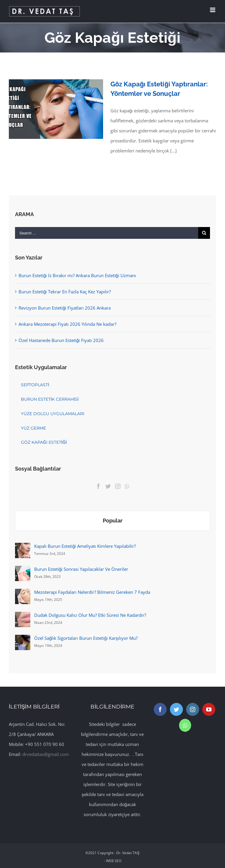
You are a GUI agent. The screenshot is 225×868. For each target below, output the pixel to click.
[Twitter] (108, 486)
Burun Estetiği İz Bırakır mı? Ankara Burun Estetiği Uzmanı (77, 275)
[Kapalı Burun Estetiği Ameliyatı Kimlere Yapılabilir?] (23, 548)
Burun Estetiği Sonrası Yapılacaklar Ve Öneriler (81, 569)
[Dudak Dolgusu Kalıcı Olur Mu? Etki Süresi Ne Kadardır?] (23, 617)
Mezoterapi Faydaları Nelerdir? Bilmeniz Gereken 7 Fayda (92, 592)
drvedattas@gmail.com (46, 754)
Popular (113, 521)
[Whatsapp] (127, 486)
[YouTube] (209, 709)
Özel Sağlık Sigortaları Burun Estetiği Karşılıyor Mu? (86, 638)
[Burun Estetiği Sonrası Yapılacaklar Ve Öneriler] (23, 571)
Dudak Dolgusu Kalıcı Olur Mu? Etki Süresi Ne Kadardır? (90, 615)
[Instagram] (118, 486)
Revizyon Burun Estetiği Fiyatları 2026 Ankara (65, 308)
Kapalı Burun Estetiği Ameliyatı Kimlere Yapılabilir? (85, 546)
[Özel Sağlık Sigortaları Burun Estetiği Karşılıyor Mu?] (23, 640)
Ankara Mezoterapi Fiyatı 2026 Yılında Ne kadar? (67, 324)
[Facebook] (98, 486)
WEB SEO (114, 861)
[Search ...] (107, 233)
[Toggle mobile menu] (213, 10)
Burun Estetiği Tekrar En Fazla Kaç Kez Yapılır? (65, 292)
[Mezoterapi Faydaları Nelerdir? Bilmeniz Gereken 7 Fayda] (23, 594)
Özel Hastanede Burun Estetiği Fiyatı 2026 (61, 340)
